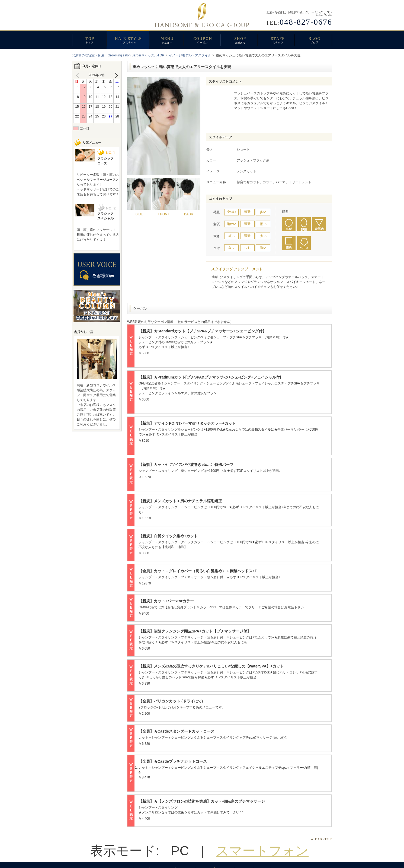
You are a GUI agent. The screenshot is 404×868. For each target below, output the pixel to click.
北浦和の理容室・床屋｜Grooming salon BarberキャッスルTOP (118, 55)
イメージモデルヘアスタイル (190, 55)
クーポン (202, 39)
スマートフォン (262, 851)
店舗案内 (239, 39)
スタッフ (276, 39)
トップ (89, 39)
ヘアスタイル (128, 39)
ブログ (313, 39)
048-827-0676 (306, 22)
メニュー (166, 39)
